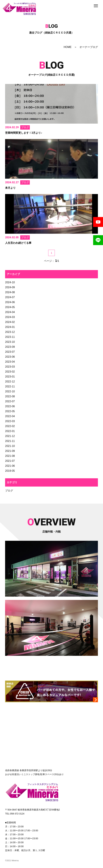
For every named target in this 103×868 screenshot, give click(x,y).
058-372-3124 (17, 814)
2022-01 (10, 431)
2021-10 (10, 446)
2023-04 (10, 362)
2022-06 (10, 406)
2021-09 (10, 451)
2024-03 (10, 317)
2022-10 (10, 391)
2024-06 (10, 302)
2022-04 (10, 416)
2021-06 (10, 466)
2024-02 (10, 322)
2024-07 (10, 297)
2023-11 (10, 337)
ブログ (9, 491)
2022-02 (10, 426)
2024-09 (10, 287)
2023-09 (10, 347)
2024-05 (10, 307)
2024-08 (10, 292)
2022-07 (10, 401)
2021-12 (10, 436)
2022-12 (10, 382)
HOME (68, 47)
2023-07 (10, 352)
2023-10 (10, 342)
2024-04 (10, 312)
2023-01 (10, 377)
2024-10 (10, 282)
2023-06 (10, 357)
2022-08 (10, 396)
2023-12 (10, 332)
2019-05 (10, 471)
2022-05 (10, 411)
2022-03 (10, 421)
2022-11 (10, 386)
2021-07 (10, 461)
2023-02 (10, 372)
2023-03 (10, 367)
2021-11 (10, 441)
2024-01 (10, 327)
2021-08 (10, 456)
